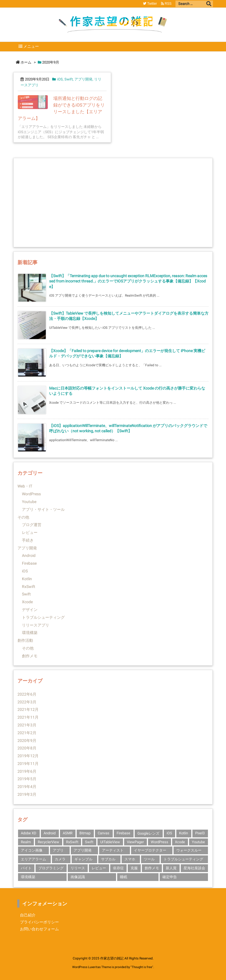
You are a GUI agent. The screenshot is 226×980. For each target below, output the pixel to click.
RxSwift (29, 587)
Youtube (29, 502)
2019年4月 (27, 787)
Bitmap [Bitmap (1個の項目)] (85, 833)
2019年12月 (28, 756)
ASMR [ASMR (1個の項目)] (68, 833)
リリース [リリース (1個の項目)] (78, 868)
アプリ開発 (83, 79)
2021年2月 (27, 733)
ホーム (26, 62)
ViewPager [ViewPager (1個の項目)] (135, 842)
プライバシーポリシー (39, 922)
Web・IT (25, 486)
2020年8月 (27, 748)
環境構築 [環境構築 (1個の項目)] (28, 877)
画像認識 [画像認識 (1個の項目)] (78, 877)
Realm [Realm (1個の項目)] (26, 842)
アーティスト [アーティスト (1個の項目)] (113, 850)
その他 (23, 517)
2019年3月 (27, 794)
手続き (28, 540)
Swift (69, 79)
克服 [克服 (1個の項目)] (134, 868)
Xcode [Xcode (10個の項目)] (180, 842)
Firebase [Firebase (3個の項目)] (123, 833)
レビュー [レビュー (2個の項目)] (99, 868)
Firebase (29, 563)
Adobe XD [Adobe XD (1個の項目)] (29, 833)
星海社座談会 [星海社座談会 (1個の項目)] (194, 868)
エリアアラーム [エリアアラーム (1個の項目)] (33, 859)
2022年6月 (27, 694)
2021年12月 (28, 709)
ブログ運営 (32, 525)
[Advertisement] (113, 203)
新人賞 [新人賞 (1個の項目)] (171, 868)
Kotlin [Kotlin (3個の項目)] (184, 833)
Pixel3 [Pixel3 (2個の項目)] (200, 833)
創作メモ (30, 656)
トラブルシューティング (43, 617)
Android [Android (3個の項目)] (50, 833)
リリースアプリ (36, 625)
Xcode (27, 602)
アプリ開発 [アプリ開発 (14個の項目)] (83, 850)
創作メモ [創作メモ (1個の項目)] (152, 868)
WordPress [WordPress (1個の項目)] (160, 842)
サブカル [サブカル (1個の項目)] (108, 859)
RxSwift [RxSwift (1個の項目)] (72, 842)
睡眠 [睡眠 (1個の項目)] (124, 877)
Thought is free (142, 967)
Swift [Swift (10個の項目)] (89, 842)
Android (29, 555)
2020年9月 (27, 741)
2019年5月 (27, 779)
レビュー (30, 532)
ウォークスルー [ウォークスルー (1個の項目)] (189, 850)
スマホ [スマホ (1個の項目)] (130, 859)
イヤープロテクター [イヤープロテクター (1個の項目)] (150, 850)
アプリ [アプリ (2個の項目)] (58, 850)
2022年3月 (27, 702)
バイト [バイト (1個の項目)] (26, 868)
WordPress (31, 494)
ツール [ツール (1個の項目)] (149, 859)
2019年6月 (27, 771)
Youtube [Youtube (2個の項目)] (198, 842)
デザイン (30, 610)
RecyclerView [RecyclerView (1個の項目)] (48, 842)
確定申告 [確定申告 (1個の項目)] (170, 877)
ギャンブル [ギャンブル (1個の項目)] (83, 859)
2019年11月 (28, 764)
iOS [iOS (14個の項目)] (169, 833)
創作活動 (25, 640)
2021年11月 (28, 717)
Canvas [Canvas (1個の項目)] (104, 833)
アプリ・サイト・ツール (43, 509)
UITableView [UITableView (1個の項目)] (110, 842)
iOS (60, 79)
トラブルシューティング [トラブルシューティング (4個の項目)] (183, 859)
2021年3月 (27, 725)
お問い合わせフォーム (39, 929)
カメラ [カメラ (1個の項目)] (60, 859)
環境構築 (30, 633)
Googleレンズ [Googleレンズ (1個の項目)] (148, 833)
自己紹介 (28, 915)
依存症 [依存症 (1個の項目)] (118, 868)
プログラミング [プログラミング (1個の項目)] (51, 868)
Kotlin (27, 579)
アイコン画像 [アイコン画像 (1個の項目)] (32, 850)
